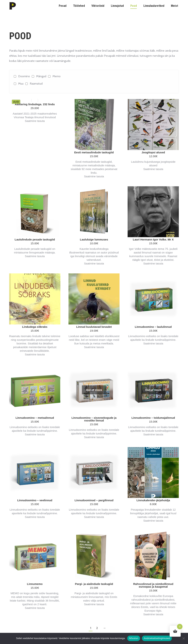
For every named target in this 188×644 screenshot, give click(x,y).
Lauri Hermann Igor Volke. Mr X (153, 239)
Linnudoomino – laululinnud (153, 327)
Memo (57, 76)
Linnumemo (35, 584)
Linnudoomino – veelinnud (35, 500)
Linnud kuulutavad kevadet (94, 327)
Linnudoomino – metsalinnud (35, 418)
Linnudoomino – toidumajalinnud (153, 418)
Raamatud (36, 84)
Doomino (24, 76)
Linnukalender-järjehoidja (153, 500)
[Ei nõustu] (183, 638)
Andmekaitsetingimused (157, 638)
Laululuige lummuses (94, 239)
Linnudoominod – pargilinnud (94, 500)
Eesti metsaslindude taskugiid (94, 152)
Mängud (41, 76)
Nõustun (134, 638)
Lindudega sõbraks (35, 327)
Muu (21, 84)
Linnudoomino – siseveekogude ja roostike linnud (94, 419)
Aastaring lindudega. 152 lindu (35, 104)
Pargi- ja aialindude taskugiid (94, 584)
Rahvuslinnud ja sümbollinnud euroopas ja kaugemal (153, 585)
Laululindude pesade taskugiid (35, 239)
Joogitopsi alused (153, 152)
